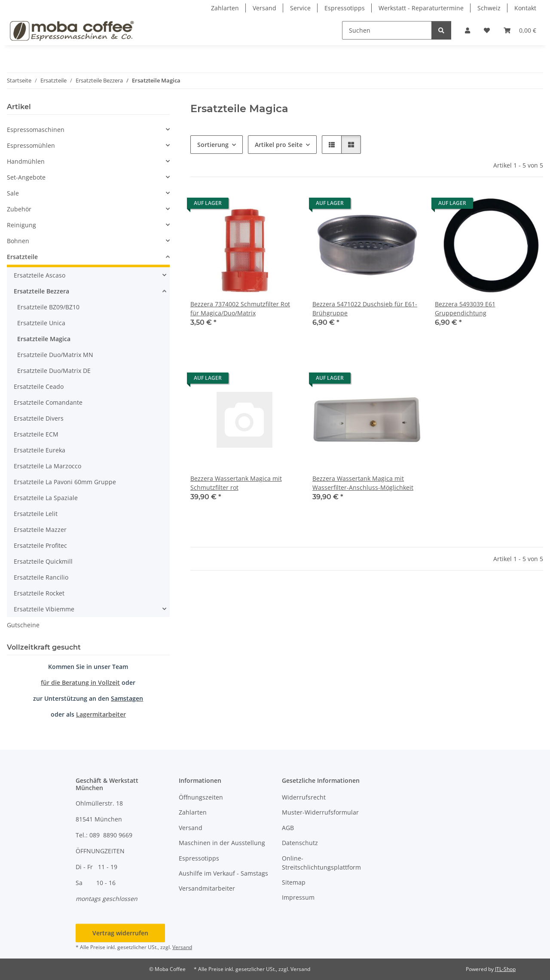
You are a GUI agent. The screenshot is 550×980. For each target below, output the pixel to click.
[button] (467, 30)
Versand (264, 8)
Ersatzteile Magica (44, 339)
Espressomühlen (31, 145)
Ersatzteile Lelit (36, 514)
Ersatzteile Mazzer (40, 530)
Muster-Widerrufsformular (320, 812)
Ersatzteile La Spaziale (46, 498)
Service (300, 8)
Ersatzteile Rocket (39, 593)
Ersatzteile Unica (41, 323)
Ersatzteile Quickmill (43, 561)
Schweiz (489, 8)
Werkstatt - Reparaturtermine (421, 8)
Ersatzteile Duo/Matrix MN (55, 355)
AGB (288, 828)
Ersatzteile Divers (39, 418)
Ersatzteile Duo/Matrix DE (54, 371)
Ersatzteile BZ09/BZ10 (48, 307)
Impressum (298, 897)
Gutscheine (23, 625)
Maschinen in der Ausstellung (222, 843)
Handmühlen (26, 161)
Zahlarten (225, 8)
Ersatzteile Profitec (40, 545)
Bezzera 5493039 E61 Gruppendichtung (465, 308)
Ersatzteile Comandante (48, 402)
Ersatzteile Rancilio (41, 577)
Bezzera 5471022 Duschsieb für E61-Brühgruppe (365, 308)
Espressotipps (345, 8)
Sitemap (294, 882)
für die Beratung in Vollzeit (80, 682)
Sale (13, 193)
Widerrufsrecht (304, 797)
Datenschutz (300, 843)
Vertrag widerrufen (120, 933)
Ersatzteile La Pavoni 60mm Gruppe (65, 482)
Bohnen (18, 241)
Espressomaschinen (36, 130)
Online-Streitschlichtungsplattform (321, 863)
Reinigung (21, 225)
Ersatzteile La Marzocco (47, 466)
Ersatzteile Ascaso (40, 275)
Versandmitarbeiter (207, 888)
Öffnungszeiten (201, 797)
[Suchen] (387, 30)
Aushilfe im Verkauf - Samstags (223, 873)
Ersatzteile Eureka (40, 450)
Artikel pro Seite (279, 145)
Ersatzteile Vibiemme (44, 609)
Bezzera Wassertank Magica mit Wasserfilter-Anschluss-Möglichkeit (363, 483)
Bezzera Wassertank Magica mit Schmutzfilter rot (236, 483)
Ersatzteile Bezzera (41, 291)
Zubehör (19, 209)
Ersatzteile (22, 257)
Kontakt (525, 8)
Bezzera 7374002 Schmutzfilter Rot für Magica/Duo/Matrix (240, 308)
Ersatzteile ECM (36, 434)
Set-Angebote (26, 177)
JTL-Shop (505, 969)
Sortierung (213, 145)
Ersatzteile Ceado (39, 386)
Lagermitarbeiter (101, 714)
